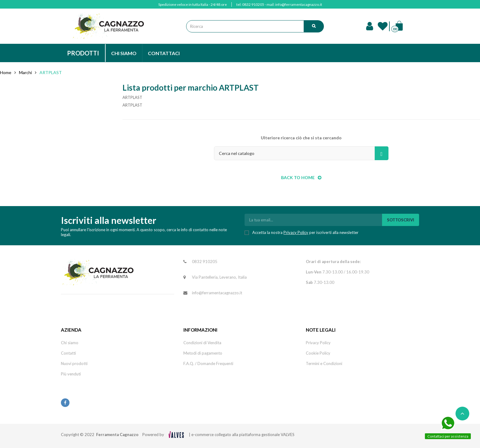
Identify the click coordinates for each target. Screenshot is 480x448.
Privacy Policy (296, 232)
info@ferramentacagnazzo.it (299, 4)
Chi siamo (70, 343)
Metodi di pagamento (203, 353)
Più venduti (71, 374)
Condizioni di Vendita (202, 343)
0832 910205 (253, 4)
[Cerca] (301, 153)
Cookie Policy (318, 353)
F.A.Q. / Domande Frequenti (208, 363)
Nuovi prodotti (74, 363)
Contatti (68, 353)
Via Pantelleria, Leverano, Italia (219, 277)
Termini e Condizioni (324, 363)
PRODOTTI (83, 53)
